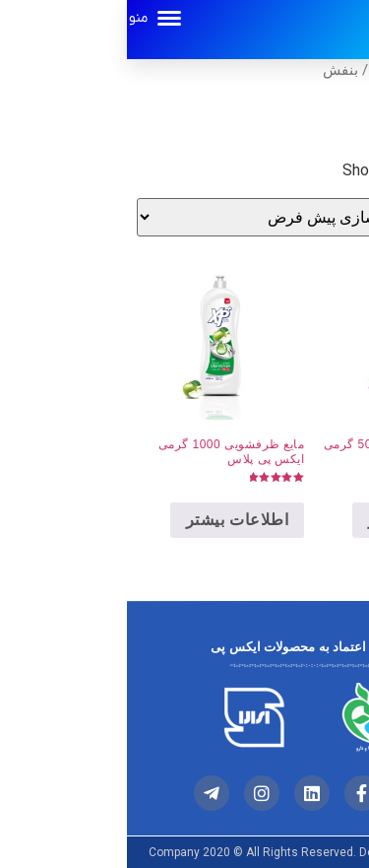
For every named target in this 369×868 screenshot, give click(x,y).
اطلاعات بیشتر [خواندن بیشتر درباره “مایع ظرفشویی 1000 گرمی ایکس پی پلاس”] (110, 520)
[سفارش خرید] (161, 217)
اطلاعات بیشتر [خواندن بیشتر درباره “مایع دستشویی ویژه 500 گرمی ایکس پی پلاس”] (292, 520)
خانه (347, 72)
